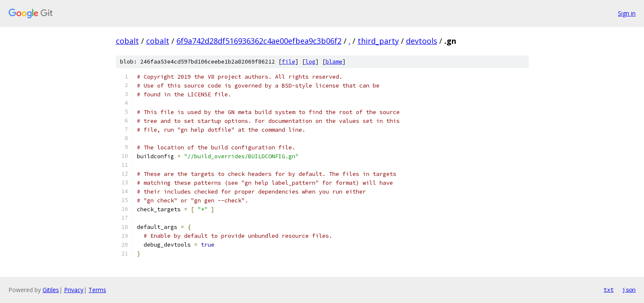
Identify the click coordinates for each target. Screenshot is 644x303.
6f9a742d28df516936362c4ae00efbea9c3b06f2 (259, 41)
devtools (422, 41)
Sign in (627, 13)
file (289, 62)
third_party (378, 41)
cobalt (127, 41)
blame (334, 62)
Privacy (74, 290)
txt (609, 290)
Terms (97, 290)
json (629, 290)
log (310, 62)
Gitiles (51, 290)
